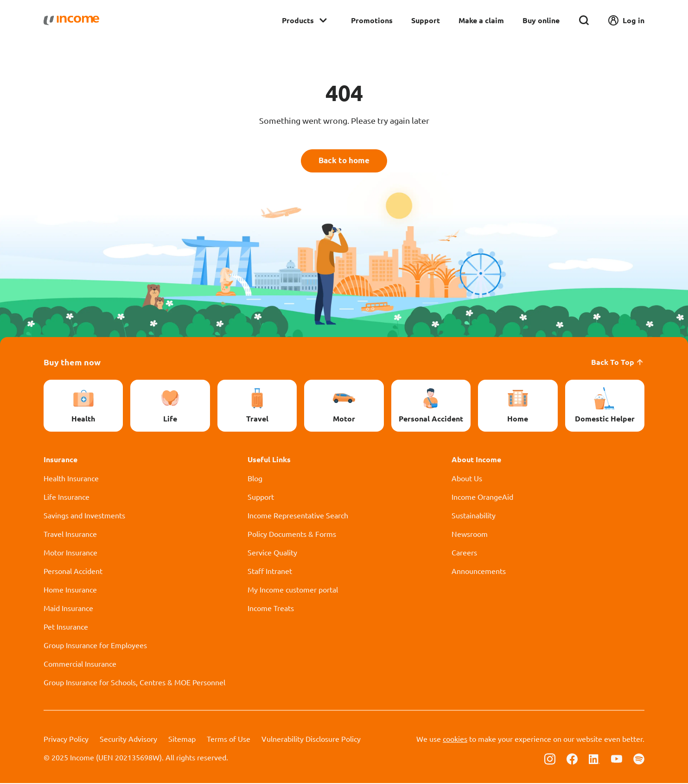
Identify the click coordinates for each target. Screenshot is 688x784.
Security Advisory (128, 739)
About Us (467, 479)
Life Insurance (67, 497)
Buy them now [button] (72, 363)
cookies (455, 739)
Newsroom (470, 535)
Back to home (344, 161)
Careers (464, 553)
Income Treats (271, 609)
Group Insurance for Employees (95, 646)
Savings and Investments (84, 516)
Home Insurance (70, 590)
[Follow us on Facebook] (572, 759)
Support (426, 20)
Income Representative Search (298, 516)
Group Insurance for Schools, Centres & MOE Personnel (134, 683)
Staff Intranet (270, 572)
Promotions (372, 20)
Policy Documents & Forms (292, 535)
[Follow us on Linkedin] (594, 759)
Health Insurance (71, 479)
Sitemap (182, 739)
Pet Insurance (66, 627)
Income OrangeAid (482, 497)
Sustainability (474, 516)
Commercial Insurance (80, 664)
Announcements (479, 572)
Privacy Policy (66, 739)
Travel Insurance (70, 535)
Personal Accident (73, 572)
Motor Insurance (70, 553)
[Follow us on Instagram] (550, 759)
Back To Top (618, 363)
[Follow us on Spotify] (639, 759)
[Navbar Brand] (71, 20)
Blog (255, 479)
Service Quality (272, 553)
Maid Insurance (68, 609)
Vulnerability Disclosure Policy (311, 739)
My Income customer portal (293, 590)
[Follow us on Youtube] (617, 759)
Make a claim (481, 20)
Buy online (541, 20)
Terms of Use (229, 739)
